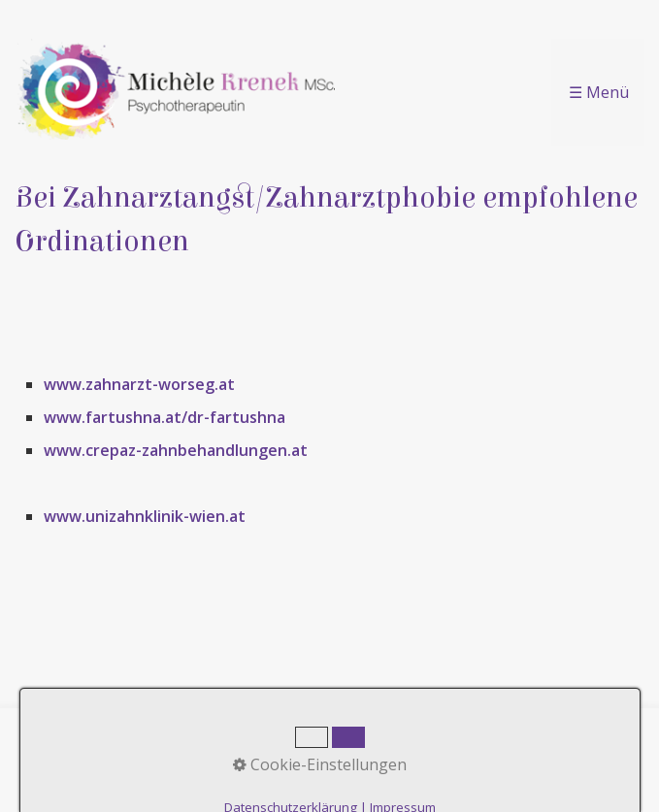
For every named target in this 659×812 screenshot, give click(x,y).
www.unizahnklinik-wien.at (145, 516)
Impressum (354, 738)
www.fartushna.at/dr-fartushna (165, 417)
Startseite (196, 738)
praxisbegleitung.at (391, 786)
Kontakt (272, 738)
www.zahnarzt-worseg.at (139, 384)
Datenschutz (453, 738)
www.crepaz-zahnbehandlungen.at (176, 450)
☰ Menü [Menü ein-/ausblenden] (599, 92)
